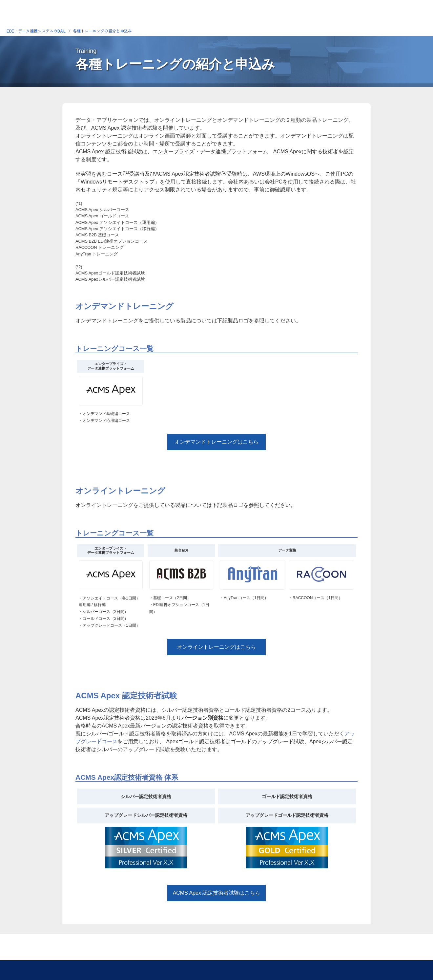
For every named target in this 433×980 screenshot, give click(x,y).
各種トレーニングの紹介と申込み (102, 31)
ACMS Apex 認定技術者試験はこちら (217, 893)
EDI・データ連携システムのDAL (36, 31)
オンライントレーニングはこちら (216, 647)
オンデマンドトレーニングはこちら (216, 442)
